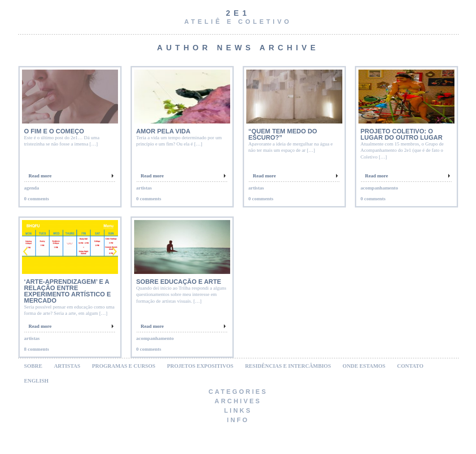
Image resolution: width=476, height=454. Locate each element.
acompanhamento (380, 188)
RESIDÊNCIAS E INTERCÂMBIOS (288, 366)
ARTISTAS (67, 366)
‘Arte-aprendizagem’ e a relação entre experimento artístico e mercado (68, 291)
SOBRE (33, 366)
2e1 (238, 13)
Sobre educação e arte (179, 282)
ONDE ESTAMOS (364, 366)
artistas (144, 188)
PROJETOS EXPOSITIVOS (200, 366)
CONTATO (410, 366)
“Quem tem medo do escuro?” (283, 134)
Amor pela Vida (164, 131)
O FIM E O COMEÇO (54, 131)
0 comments (37, 198)
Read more (40, 176)
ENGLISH (37, 381)
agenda (32, 188)
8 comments (37, 349)
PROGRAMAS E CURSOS (124, 366)
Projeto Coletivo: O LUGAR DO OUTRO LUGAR (402, 134)
